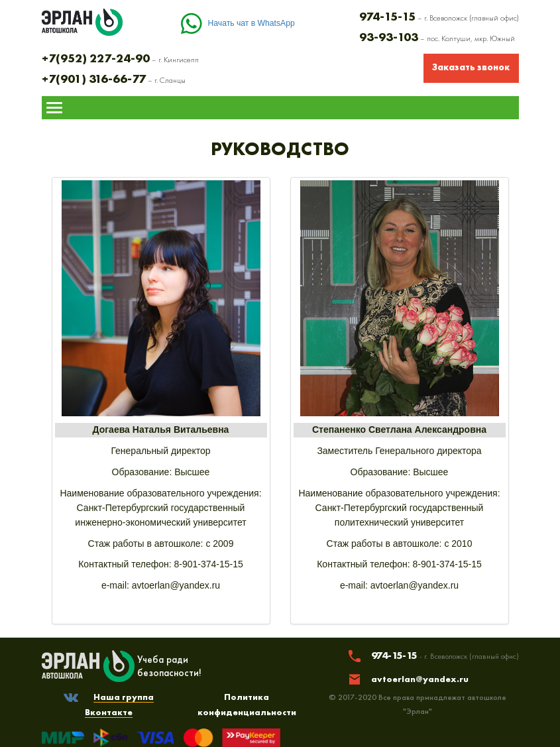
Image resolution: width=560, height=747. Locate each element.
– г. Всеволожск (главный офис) (439, 18)
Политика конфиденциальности (247, 704)
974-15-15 (445, 655)
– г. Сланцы (114, 80)
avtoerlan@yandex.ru (420, 679)
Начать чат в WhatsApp (252, 23)
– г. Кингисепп (120, 60)
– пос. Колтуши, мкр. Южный (437, 38)
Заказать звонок (471, 67)
